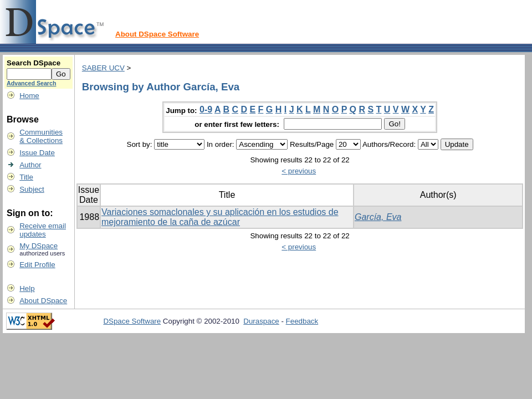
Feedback (302, 321)
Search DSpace (34, 63)
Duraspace (261, 321)
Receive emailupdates (43, 230)
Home (29, 96)
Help (27, 288)
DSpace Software (132, 321)
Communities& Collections (41, 136)
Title (26, 177)
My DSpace (39, 246)
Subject (32, 189)
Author (30, 165)
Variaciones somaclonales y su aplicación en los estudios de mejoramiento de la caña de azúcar (220, 217)
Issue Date (37, 153)
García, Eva (378, 217)
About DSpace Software (157, 34)
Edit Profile (37, 265)
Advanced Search (31, 83)
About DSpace (43, 301)
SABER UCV (103, 68)
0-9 (206, 109)
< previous (299, 171)
